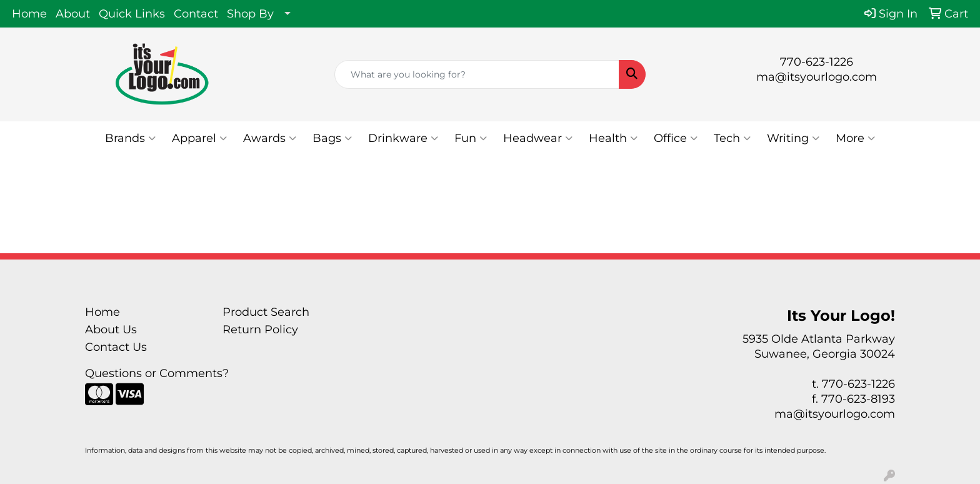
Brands (130, 138)
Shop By (250, 14)
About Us (111, 330)
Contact (196, 14)
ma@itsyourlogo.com (817, 77)
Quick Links (132, 14)
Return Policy (260, 330)
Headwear (538, 138)
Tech (732, 138)
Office (676, 138)
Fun (471, 138)
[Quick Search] (477, 74)
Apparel (199, 138)
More (855, 138)
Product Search (266, 312)
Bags (332, 138)
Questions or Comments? (157, 373)
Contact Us (116, 347)
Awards (270, 138)
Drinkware (403, 138)
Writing (793, 138)
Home (29, 14)
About (73, 14)
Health (613, 138)
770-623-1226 (817, 62)
